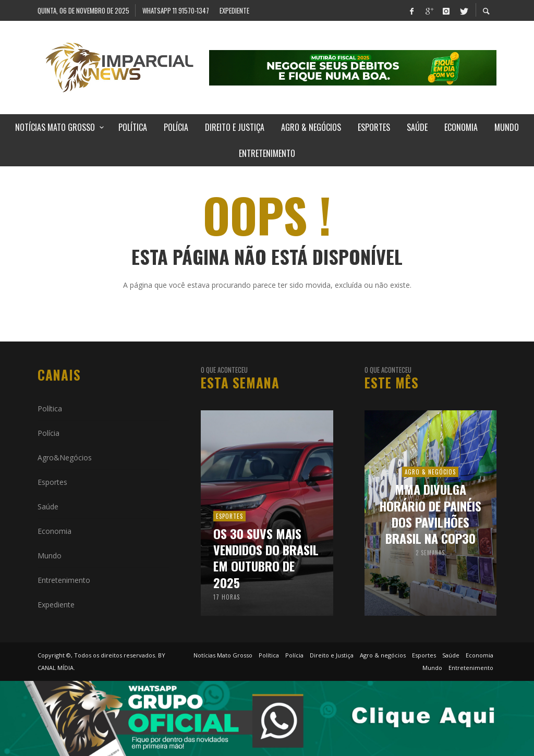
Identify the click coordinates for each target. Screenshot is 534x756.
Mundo (50, 556)
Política (50, 409)
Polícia (48, 433)
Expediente (56, 605)
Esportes (52, 482)
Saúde (48, 507)
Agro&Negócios (65, 458)
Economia (54, 531)
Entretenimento (64, 580)
